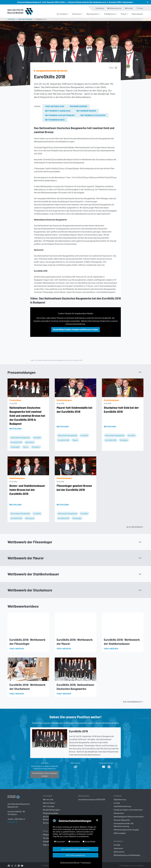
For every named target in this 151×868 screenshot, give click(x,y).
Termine (46, 837)
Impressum (118, 847)
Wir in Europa (48, 805)
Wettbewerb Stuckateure (93, 114)
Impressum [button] (86, 862)
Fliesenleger (15, 446)
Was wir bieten (49, 801)
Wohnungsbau (120, 832)
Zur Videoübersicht (133, 700)
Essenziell (59, 841)
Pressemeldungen (79, 105)
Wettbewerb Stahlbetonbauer (60, 114)
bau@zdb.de (13, 824)
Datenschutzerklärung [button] (70, 862)
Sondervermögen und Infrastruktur (128, 808)
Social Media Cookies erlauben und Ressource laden (76, 328)
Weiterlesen (15, 427)
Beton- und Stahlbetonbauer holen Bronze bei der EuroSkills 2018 (27, 488)
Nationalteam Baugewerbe (20, 436)
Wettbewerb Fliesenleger (58, 109)
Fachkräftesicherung (122, 805)
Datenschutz (119, 850)
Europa (117, 801)
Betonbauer (30, 441)
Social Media (89, 841)
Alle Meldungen (135, 526)
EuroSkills (37, 436)
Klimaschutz (119, 812)
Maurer (26, 446)
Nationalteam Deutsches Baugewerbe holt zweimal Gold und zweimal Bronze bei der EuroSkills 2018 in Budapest (27, 414)
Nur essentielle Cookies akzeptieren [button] (75, 849)
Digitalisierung (120, 798)
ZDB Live (47, 843)
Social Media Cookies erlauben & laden (45, 773)
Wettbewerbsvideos (55, 118)
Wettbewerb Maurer (86, 109)
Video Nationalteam (55, 105)
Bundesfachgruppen (51, 808)
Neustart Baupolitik (122, 819)
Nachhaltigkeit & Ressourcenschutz (129, 815)
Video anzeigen (17, 647)
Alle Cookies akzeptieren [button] (75, 855)
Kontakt (117, 843)
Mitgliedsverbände (51, 812)
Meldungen (48, 833)
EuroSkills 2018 (16, 441)
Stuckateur (36, 446)
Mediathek (47, 840)
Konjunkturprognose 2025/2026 (92, 798)
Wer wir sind (48, 798)
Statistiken (74, 841)
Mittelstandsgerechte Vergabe (126, 828)
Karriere (46, 821)
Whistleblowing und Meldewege (127, 854)
